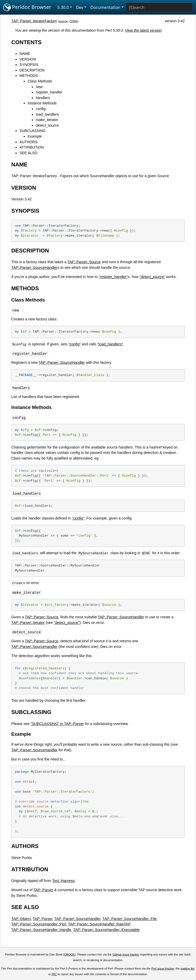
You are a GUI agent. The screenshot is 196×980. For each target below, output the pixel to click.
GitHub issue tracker (126, 954)
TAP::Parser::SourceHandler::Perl (39, 924)
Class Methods (40, 81)
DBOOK (69, 954)
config (41, 109)
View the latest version (143, 30)
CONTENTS (26, 42)
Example (35, 136)
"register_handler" (113, 277)
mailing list (187, 969)
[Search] (159, 7)
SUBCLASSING (32, 131)
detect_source (47, 125)
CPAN (73, 21)
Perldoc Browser (27, 7)
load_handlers (47, 114)
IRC (54, 974)
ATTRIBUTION (32, 147)
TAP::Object (21, 919)
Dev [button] (80, 7)
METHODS (29, 76)
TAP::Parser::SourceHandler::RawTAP (99, 924)
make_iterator (47, 120)
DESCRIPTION (32, 70)
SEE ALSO (28, 153)
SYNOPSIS (29, 65)
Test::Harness (63, 881)
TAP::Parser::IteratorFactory (34, 21)
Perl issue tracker (163, 969)
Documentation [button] (105, 7)
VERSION (28, 59)
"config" (75, 344)
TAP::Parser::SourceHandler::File (129, 919)
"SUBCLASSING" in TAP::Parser (57, 724)
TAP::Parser (43, 890)
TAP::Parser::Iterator (28, 623)
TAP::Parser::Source (84, 262)
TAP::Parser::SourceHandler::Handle (41, 930)
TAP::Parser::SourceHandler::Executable (107, 930)
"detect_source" (152, 277)
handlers (43, 98)
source (63, 21)
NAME (25, 54)
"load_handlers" (110, 344)
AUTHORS (28, 142)
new (39, 87)
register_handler (49, 92)
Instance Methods (42, 103)
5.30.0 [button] (63, 7)
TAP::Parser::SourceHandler (34, 268)
